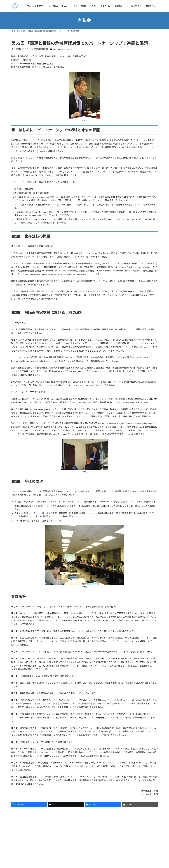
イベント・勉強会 (60, 857)
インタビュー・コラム (41, 857)
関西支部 (96, 857)
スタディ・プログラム (80, 857)
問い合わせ (126, 857)
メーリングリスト (111, 857)
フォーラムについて (21, 857)
